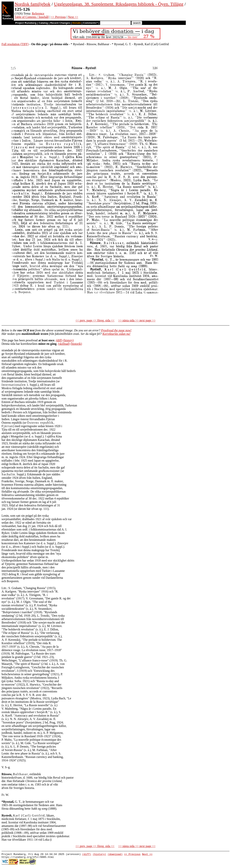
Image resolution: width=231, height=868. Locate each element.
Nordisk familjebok (32, 4)
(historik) (76, 344)
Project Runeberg (26, 23)
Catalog (43, 23)
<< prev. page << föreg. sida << (95, 320)
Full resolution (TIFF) (15, 44)
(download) (115, 855)
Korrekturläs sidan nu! (116, 334)
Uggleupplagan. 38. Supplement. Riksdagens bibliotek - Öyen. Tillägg (119, 4)
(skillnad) (64, 344)
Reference (38, 13)
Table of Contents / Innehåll (32, 17)
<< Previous (58, 17)
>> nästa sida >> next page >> (137, 320)
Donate (77, 23)
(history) (68, 340)
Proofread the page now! (116, 330)
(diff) (59, 340)
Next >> (73, 17)
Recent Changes (60, 23)
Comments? (91, 23)
